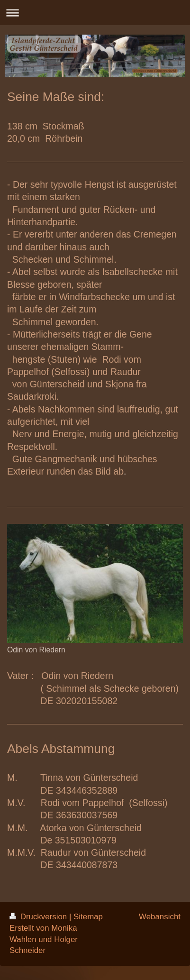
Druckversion (39, 917)
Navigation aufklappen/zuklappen (95, 13)
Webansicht (160, 917)
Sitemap (88, 917)
